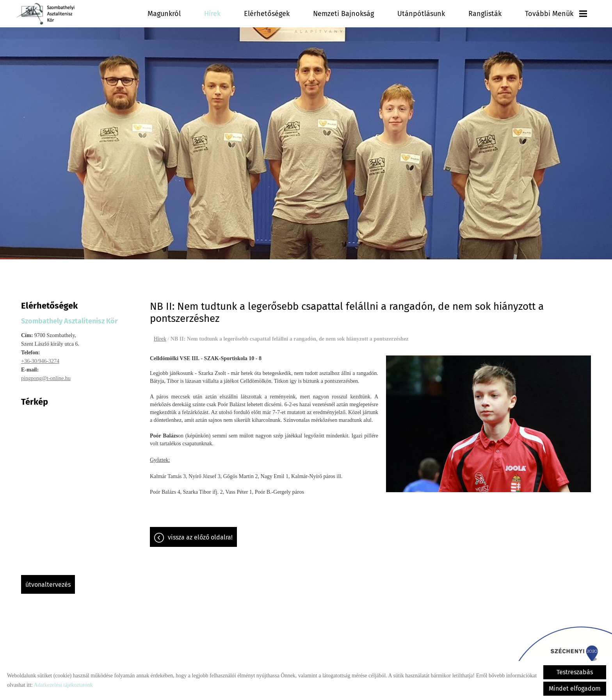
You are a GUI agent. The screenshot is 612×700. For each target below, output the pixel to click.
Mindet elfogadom (575, 688)
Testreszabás (575, 672)
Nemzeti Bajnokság (343, 14)
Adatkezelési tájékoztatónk (63, 685)
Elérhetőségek (267, 14)
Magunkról (164, 14)
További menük (556, 14)
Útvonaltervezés (48, 581)
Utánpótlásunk (421, 14)
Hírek (212, 14)
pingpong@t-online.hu (46, 374)
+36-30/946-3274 (40, 357)
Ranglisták (485, 14)
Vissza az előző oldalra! (200, 533)
